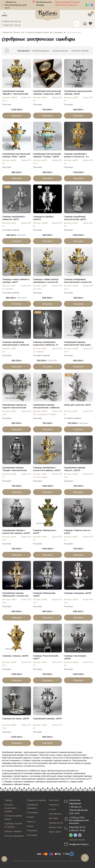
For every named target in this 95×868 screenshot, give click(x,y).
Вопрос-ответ (56, 827)
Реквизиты (54, 805)
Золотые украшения (14, 836)
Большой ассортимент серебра (11, 808)
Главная (8, 800)
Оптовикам (32, 835)
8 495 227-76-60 (77, 830)
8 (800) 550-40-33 (11, 21)
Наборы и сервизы (13, 831)
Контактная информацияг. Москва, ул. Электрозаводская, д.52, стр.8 (78, 807)
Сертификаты (55, 814)
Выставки (53, 818)
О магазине (32, 830)
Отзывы (30, 817)
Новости (31, 822)
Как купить (54, 800)
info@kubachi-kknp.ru (79, 844)
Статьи (52, 809)
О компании (32, 812)
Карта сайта (55, 832)
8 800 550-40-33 (77, 827)
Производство (56, 823)
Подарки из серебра (36, 800)
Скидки (30, 826)
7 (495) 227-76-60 (11, 25)
